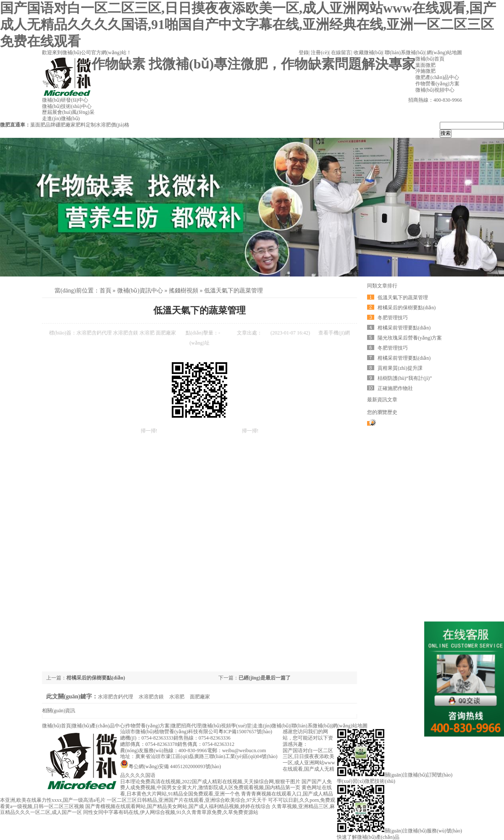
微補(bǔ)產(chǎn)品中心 (98, 726)
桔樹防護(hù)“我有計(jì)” (405, 378)
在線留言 (341, 53)
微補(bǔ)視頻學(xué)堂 (227, 726)
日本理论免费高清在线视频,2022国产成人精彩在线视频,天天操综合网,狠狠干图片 (210, 782)
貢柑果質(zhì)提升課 (400, 368)
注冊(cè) (320, 53)
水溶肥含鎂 (126, 333)
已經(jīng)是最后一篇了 (265, 678)
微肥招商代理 (186, 726)
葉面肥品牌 (43, 125)
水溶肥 (147, 333)
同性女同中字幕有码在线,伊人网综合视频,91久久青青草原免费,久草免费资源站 (171, 812)
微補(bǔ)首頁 (56, 726)
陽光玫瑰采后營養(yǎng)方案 (410, 338)
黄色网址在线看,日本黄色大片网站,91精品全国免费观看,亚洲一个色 (226, 791)
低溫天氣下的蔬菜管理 (234, 291)
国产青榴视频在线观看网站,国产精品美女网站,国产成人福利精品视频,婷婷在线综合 (178, 806)
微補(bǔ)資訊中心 (140, 291)
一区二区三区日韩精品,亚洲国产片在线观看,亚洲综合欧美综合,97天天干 (187, 800)
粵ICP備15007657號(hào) (245, 732)
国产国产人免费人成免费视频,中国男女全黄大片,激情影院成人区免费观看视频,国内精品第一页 (226, 785)
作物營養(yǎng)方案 (148, 726)
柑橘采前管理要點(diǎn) (404, 328)
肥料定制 (86, 125)
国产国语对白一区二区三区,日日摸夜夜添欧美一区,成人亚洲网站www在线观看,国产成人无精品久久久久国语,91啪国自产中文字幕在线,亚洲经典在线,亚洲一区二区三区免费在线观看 (248, 25)
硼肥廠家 (66, 125)
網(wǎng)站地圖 (444, 53)
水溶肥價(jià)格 (113, 125)
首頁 (105, 291)
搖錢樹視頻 (184, 291)
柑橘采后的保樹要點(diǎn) (96, 678)
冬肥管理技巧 (393, 318)
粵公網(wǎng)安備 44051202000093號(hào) (171, 766)
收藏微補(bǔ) (368, 53)
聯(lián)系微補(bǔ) (405, 53)
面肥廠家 (166, 333)
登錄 (304, 53)
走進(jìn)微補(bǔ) (272, 726)
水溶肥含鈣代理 (94, 333)
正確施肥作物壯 (395, 388)
